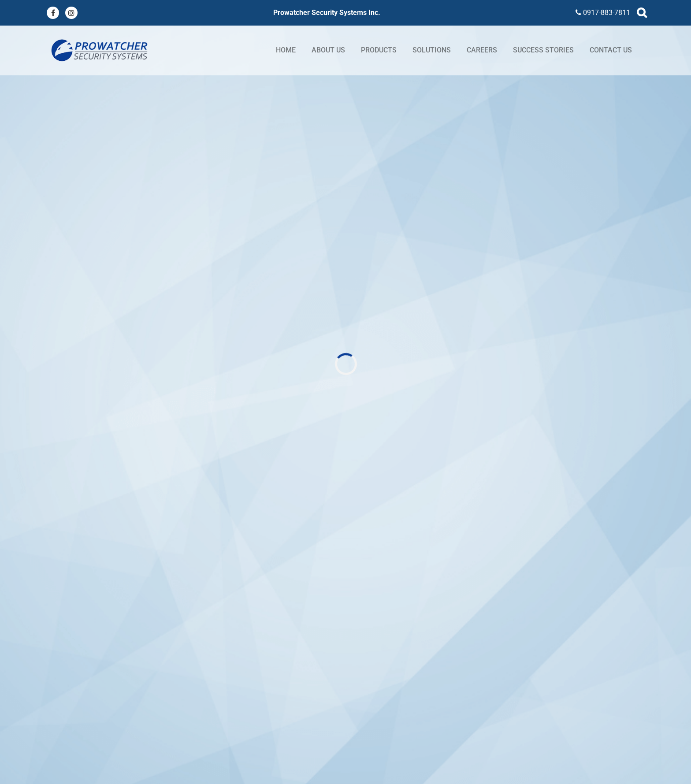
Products (379, 50)
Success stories (543, 50)
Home (286, 50)
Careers (482, 50)
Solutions (432, 50)
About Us (328, 50)
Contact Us (611, 50)
